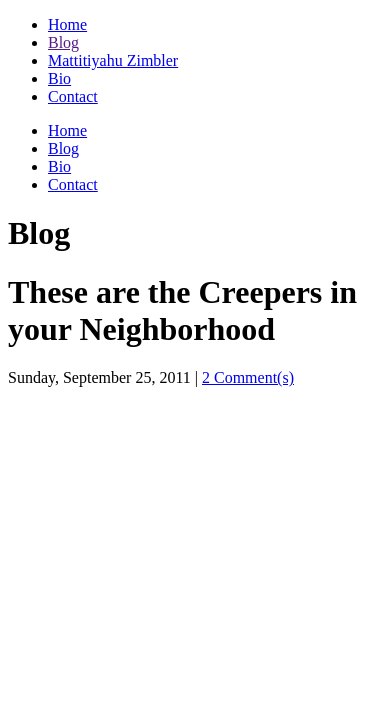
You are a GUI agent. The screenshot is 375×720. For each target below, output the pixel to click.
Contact (73, 96)
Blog (63, 42)
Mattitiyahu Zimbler (113, 60)
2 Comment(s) (248, 377)
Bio (59, 78)
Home (67, 24)
